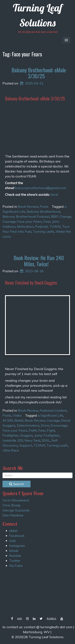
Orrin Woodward (16, 500)
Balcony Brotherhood (43, 211)
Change (65, 216)
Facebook (17, 536)
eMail (13, 531)
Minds (14, 551)
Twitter (15, 561)
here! (54, 195)
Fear (47, 221)
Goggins (27, 435)
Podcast (41, 226)
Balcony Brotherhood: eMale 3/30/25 (39, 73)
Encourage (59, 425)
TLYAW (55, 226)
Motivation (25, 226)
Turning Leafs (44, 231)
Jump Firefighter (47, 435)
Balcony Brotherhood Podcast (26, 216)
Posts (44, 206)
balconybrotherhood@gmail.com (41, 188)
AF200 (8, 420)
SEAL (46, 440)
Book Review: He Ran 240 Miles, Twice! (39, 261)
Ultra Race (11, 450)
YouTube (16, 566)
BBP (54, 216)
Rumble (15, 556)
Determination (28, 425)
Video (17, 415)
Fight (51, 430)
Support (26, 445)
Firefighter (11, 435)
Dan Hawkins (13, 515)
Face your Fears (30, 221)
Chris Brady (12, 505)
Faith (33, 430)
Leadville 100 (13, 440)
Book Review (28, 206)
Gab (12, 541)
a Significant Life (50, 415)
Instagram (17, 546)
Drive (45, 425)
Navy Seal (32, 440)
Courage (9, 221)
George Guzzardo (16, 510)
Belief (19, 420)
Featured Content (53, 410)
